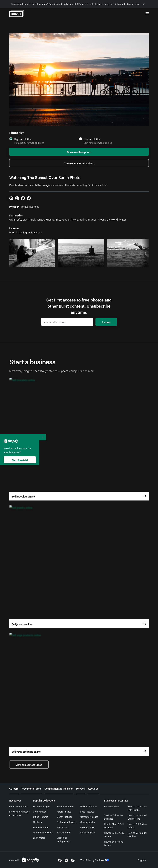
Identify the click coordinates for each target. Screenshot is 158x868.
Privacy (81, 788)
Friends (50, 219)
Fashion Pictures (65, 806)
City (25, 219)
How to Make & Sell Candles (138, 834)
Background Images (67, 822)
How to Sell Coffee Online (137, 826)
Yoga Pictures (64, 832)
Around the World (108, 219)
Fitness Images (88, 832)
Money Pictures (65, 817)
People (66, 219)
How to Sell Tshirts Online (114, 843)
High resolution (23, 139)
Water (123, 219)
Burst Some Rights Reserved (26, 232)
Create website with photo (79, 163)
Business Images (42, 806)
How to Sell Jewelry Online (114, 834)
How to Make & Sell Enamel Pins (138, 817)
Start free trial (20, 460)
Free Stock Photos (18, 806)
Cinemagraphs (88, 822)
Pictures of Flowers (43, 832)
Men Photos (63, 827)
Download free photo (79, 152)
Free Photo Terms (31, 788)
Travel (32, 219)
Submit (106, 322)
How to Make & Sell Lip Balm (114, 826)
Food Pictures (87, 811)
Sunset (40, 219)
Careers (14, 788)
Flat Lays (37, 822)
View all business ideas (29, 764)
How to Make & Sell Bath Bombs (138, 808)
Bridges (92, 219)
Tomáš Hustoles (30, 206)
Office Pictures (41, 817)
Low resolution (92, 139)
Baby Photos (39, 838)
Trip (58, 219)
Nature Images (64, 811)
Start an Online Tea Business (114, 817)
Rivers (74, 219)
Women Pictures (41, 827)
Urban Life (15, 219)
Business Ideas (112, 806)
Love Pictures (87, 827)
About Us (93, 788)
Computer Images (89, 817)
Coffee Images (40, 811)
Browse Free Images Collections (19, 813)
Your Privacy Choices (95, 860)
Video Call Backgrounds (63, 839)
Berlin (83, 219)
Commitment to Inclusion (59, 788)
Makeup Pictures (89, 806)
